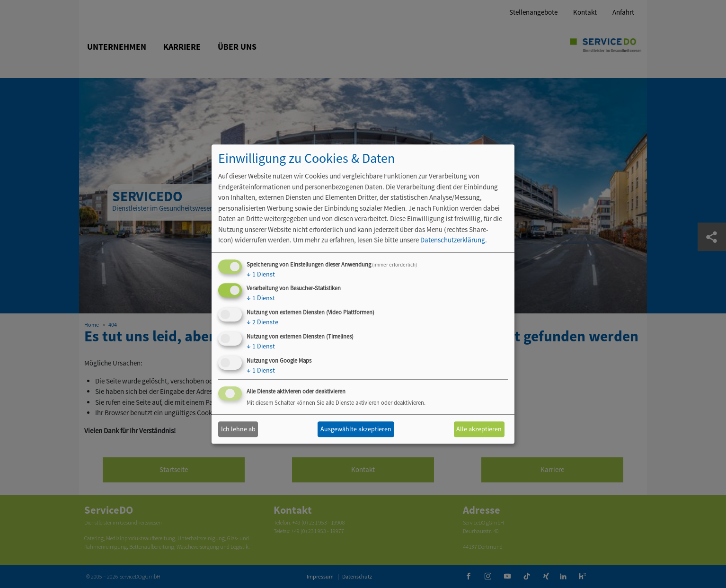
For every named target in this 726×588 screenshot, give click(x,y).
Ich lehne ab (238, 429)
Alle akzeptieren (479, 429)
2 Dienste (262, 322)
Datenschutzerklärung (453, 240)
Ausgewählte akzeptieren (356, 429)
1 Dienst (261, 274)
